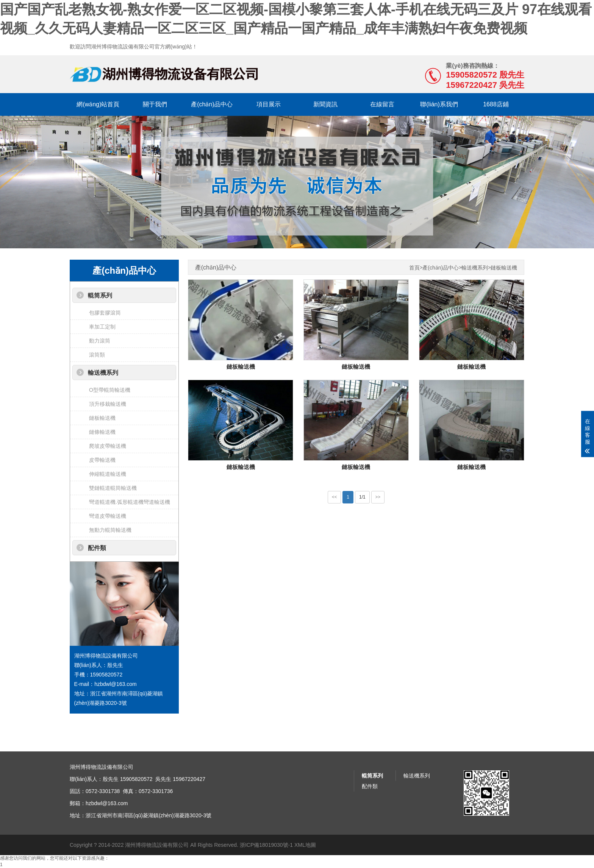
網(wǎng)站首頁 (98, 104)
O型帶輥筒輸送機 (110, 390)
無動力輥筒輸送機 (110, 530)
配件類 (97, 548)
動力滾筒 (100, 341)
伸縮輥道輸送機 (108, 474)
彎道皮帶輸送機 (108, 516)
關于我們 (155, 104)
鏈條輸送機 (102, 432)
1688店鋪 (496, 104)
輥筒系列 (100, 295)
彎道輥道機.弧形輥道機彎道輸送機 (130, 502)
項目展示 (269, 104)
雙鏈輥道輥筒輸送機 (113, 488)
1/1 (362, 497)
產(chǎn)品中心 (212, 104)
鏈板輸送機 (102, 418)
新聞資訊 (325, 104)
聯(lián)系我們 (439, 104)
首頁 (414, 268)
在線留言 (382, 104)
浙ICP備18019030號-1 (266, 845)
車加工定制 (102, 327)
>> (378, 497)
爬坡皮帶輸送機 (108, 446)
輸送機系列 (103, 373)
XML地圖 (305, 845)
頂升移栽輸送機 (108, 404)
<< (335, 497)
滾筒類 (97, 355)
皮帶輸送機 (102, 460)
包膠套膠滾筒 (105, 313)
